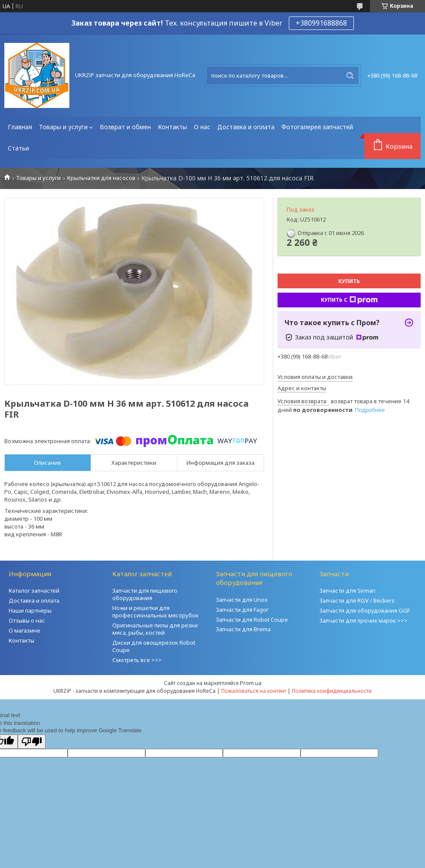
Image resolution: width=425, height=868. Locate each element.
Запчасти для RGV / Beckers (357, 600)
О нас (202, 127)
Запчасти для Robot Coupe (252, 620)
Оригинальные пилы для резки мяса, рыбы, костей (155, 629)
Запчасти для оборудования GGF (365, 610)
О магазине (25, 630)
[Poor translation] (32, 742)
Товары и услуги (63, 127)
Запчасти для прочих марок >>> (364, 620)
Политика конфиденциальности (332, 691)
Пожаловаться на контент (254, 691)
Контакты (172, 127)
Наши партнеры (30, 610)
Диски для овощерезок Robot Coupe (154, 646)
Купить (349, 281)
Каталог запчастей (34, 591)
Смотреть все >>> (137, 660)
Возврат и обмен (125, 127)
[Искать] (350, 75)
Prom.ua (251, 683)
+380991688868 (321, 23)
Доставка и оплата (246, 127)
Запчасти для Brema (243, 629)
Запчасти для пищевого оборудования (145, 594)
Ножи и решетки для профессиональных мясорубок (155, 612)
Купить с (349, 300)
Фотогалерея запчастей (317, 127)
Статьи (18, 148)
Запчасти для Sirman (348, 591)
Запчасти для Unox (242, 600)
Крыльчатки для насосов (101, 178)
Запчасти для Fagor (242, 610)
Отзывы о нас (27, 620)
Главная (20, 127)
